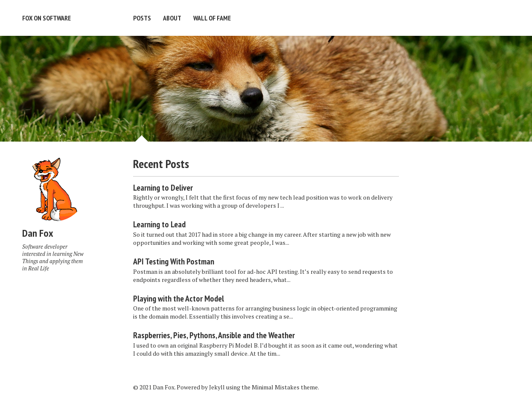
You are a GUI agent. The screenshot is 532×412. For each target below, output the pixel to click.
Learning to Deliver (163, 188)
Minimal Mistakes (276, 387)
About (172, 18)
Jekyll (217, 387)
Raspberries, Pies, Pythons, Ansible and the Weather (214, 335)
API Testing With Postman (174, 261)
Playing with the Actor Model (179, 299)
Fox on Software (47, 18)
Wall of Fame (212, 18)
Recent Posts (161, 164)
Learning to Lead (159, 224)
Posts (142, 18)
